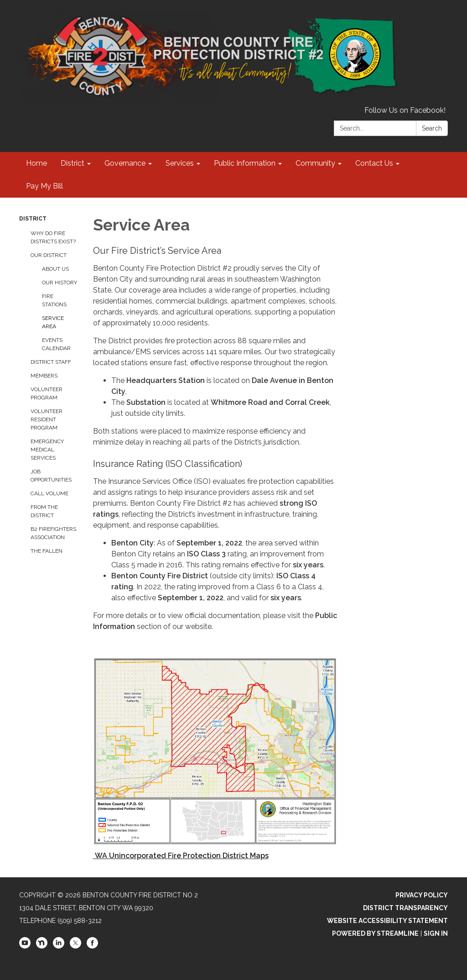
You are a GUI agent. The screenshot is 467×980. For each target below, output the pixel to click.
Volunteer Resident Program (47, 419)
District (33, 219)
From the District (44, 511)
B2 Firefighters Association (53, 533)
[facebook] (92, 946)
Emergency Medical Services (47, 450)
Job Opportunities (51, 476)
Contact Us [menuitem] (374, 163)
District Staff (51, 362)
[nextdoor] (42, 946)
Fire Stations (54, 300)
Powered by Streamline (375, 933)
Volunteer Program (47, 393)
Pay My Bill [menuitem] (44, 186)
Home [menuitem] (36, 163)
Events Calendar (56, 344)
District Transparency (405, 908)
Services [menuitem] (180, 163)
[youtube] (25, 946)
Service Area (53, 322)
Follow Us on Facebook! (405, 110)
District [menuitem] (73, 163)
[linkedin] (59, 946)
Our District (49, 255)
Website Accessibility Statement (387, 921)
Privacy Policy (422, 895)
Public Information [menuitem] (245, 163)
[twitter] (75, 946)
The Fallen (47, 551)
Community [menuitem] (315, 163)
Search (432, 128)
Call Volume (49, 493)
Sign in (436, 933)
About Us (55, 269)
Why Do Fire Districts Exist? (53, 237)
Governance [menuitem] (125, 163)
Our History (60, 283)
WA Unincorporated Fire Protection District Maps (181, 856)
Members (44, 376)
